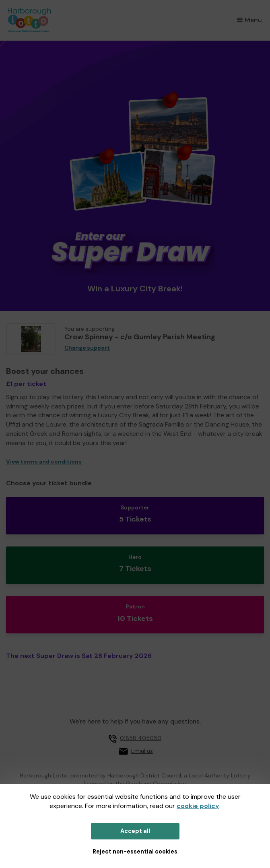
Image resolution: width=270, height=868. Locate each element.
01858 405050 (141, 738)
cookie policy (198, 806)
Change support (87, 348)
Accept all (135, 831)
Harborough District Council (144, 775)
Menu (249, 20)
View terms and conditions (44, 462)
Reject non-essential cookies (135, 852)
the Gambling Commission (151, 783)
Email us (142, 751)
